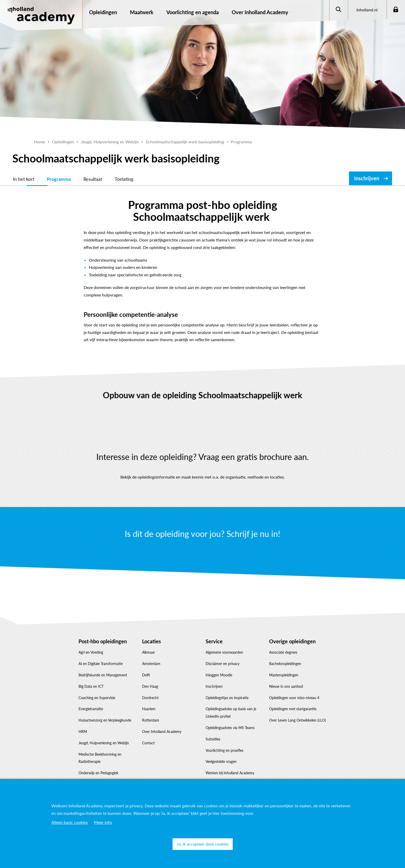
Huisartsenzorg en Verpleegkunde (105, 720)
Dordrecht (150, 698)
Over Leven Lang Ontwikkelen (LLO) (298, 720)
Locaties (151, 641)
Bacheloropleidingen (285, 664)
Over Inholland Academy (162, 732)
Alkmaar (149, 652)
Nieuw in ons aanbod (286, 686)
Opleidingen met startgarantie (293, 709)
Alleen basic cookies (70, 822)
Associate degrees (283, 652)
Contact (148, 743)
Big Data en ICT (91, 686)
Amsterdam (151, 664)
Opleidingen (103, 12)
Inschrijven (367, 178)
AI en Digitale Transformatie (101, 664)
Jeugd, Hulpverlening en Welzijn (104, 743)
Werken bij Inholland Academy (230, 773)
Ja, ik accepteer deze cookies (203, 844)
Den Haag (150, 686)
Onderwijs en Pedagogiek (98, 773)
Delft (146, 675)
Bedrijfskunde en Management (103, 675)
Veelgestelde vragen (221, 761)
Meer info (103, 822)
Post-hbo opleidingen (103, 641)
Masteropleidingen (284, 675)
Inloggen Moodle (219, 675)
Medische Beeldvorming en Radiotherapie (100, 758)
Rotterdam (151, 720)
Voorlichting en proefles (224, 750)
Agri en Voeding (91, 652)
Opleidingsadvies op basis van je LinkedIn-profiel (231, 713)
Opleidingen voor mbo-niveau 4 (294, 698)
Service (214, 641)
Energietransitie (91, 709)
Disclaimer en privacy (223, 664)
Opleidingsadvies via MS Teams (230, 728)
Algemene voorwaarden (224, 652)
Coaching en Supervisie (97, 698)
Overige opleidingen (292, 641)
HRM (83, 732)
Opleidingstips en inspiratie (227, 698)
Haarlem (149, 709)
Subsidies (213, 739)
